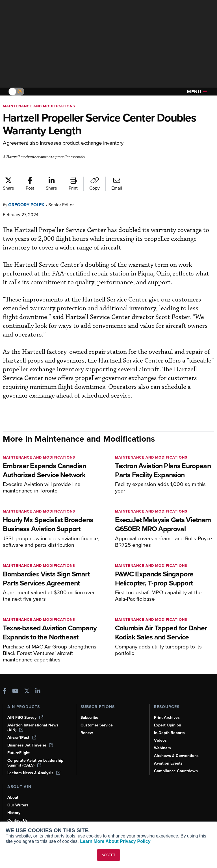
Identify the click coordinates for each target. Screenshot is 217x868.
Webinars (162, 748)
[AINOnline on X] (27, 692)
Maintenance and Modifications (39, 106)
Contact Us (18, 820)
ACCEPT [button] (109, 855)
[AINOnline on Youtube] (15, 692)
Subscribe (89, 718)
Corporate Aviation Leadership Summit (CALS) (35, 763)
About (13, 798)
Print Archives (167, 718)
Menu (197, 92)
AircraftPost (22, 738)
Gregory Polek (26, 205)
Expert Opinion (168, 725)
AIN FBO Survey (25, 718)
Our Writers (18, 805)
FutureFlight (19, 753)
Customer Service (97, 725)
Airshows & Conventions (176, 756)
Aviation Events (168, 763)
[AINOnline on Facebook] (5, 692)
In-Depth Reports (169, 733)
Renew (87, 733)
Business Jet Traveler (30, 745)
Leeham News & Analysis (34, 773)
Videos (160, 740)
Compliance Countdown (176, 771)
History (14, 813)
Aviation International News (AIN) (33, 728)
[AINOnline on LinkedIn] (38, 692)
